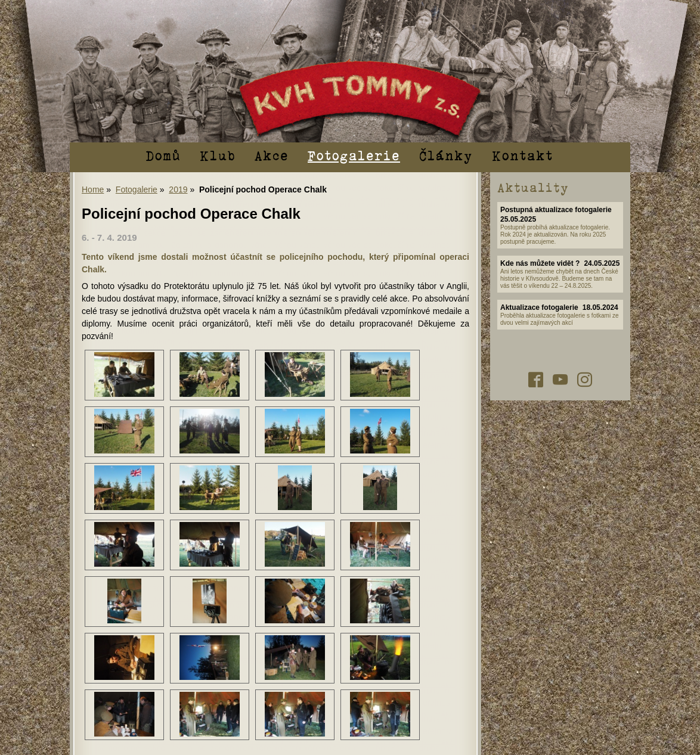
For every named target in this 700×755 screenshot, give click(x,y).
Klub (218, 155)
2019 (178, 189)
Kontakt (523, 155)
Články (446, 155)
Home (93, 189)
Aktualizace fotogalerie (539, 307)
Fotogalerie (354, 155)
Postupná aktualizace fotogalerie (556, 210)
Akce (272, 155)
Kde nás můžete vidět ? (540, 263)
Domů (163, 155)
